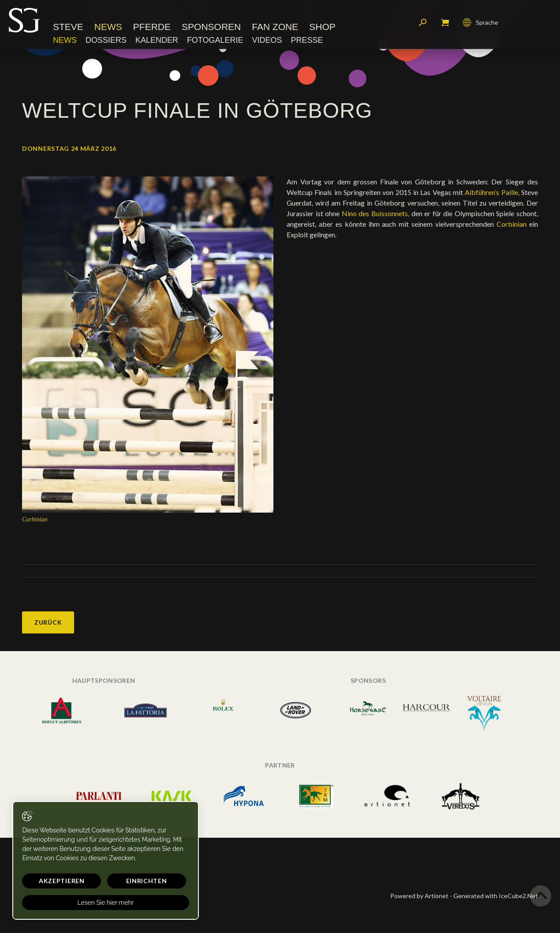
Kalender (157, 42)
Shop (322, 28)
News (108, 28)
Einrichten (115, 881)
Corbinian (511, 224)
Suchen (423, 24)
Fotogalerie (215, 42)
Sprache (480, 24)
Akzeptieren (52, 881)
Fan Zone (275, 28)
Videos (267, 42)
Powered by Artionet (419, 896)
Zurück (48, 622)
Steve (68, 28)
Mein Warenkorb (445, 24)
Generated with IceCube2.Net (496, 896)
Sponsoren (211, 28)
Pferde (152, 28)
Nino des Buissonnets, (375, 213)
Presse (307, 42)
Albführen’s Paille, (492, 192)
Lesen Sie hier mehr (85, 903)
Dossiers (106, 42)
